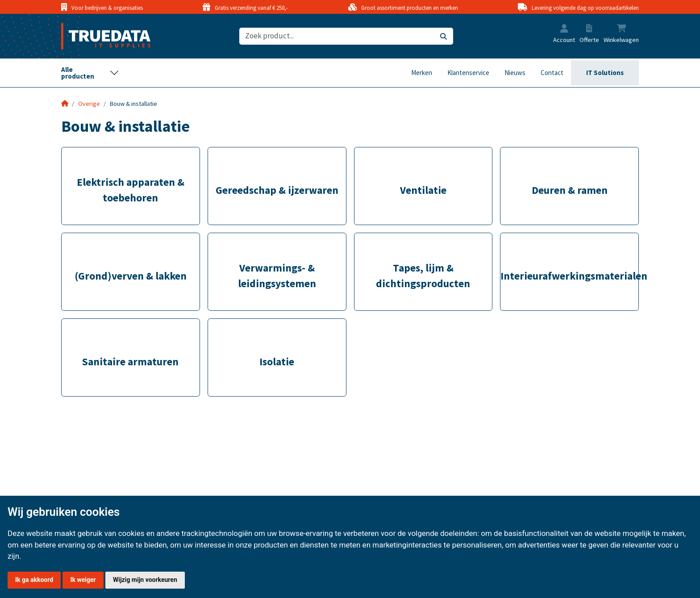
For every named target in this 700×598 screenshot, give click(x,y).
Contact (552, 73)
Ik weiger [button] (83, 580)
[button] (564, 29)
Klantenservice (468, 73)
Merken (422, 73)
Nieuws (515, 73)
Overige (89, 104)
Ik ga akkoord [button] (34, 580)
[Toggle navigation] (90, 73)
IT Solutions (605, 73)
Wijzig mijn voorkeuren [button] (145, 580)
